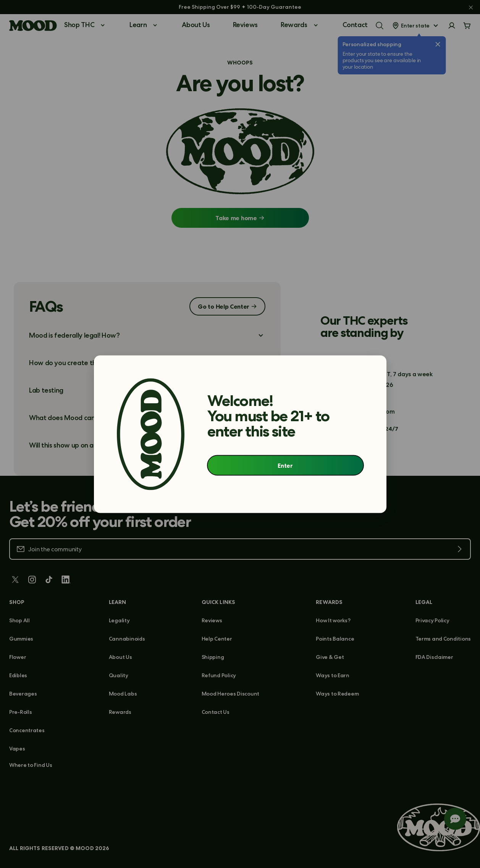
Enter (285, 465)
